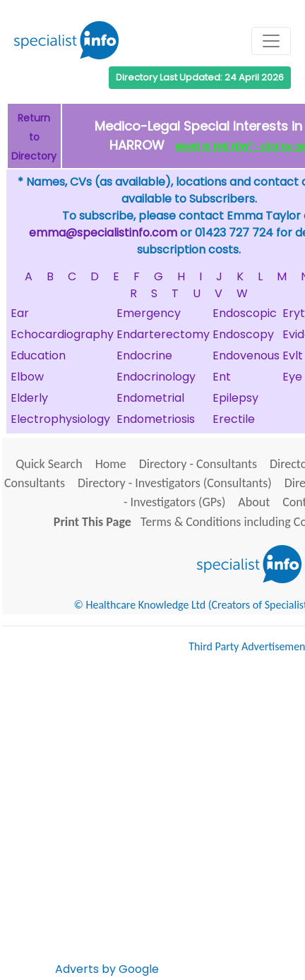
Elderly (29, 398)
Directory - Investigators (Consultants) (175, 483)
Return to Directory (34, 137)
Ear (20, 313)
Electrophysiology (60, 419)
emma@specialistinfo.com (103, 233)
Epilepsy (235, 398)
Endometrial (150, 398)
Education (38, 355)
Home (111, 464)
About (254, 502)
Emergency (149, 313)
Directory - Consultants (198, 464)
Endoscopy (243, 334)
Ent (222, 377)
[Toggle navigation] (271, 41)
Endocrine (144, 355)
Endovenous (246, 355)
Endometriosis (156, 419)
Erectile (234, 419)
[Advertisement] (152, 820)
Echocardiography (62, 334)
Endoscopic (245, 313)
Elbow (27, 377)
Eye (292, 377)
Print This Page (92, 522)
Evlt (293, 355)
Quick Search (49, 464)
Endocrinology (156, 377)
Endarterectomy (163, 334)
